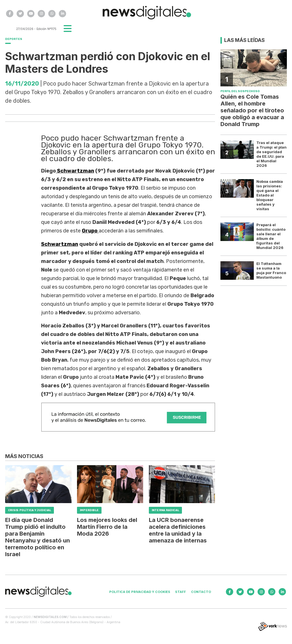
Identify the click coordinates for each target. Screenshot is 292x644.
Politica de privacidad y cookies (140, 592)
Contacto (201, 592)
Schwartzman (75, 171)
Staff (181, 592)
